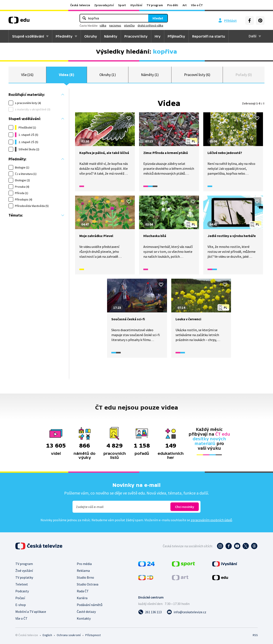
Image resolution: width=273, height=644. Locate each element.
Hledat (158, 18)
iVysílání (136, 5)
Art (185, 5)
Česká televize (80, 5)
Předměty (64, 36)
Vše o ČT (197, 5)
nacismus (115, 25)
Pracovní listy (136, 36)
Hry (158, 36)
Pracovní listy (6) (197, 75)
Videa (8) (67, 75)
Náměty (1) (150, 75)
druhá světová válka (150, 25)
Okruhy (91, 36)
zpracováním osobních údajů (211, 520)
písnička (129, 25)
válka (103, 25)
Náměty (111, 36)
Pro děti (173, 5)
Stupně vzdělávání (28, 36)
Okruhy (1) (107, 75)
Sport (122, 5)
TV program (155, 5)
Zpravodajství (104, 5)
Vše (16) (27, 75)
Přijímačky (176, 36)
